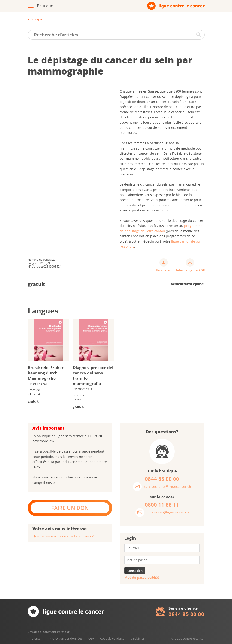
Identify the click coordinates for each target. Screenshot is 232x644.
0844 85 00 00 (186, 614)
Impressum (36, 638)
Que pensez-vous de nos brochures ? (63, 536)
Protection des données (66, 638)
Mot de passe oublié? (142, 577)
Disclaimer (137, 638)
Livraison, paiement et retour (49, 632)
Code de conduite (112, 638)
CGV (91, 638)
